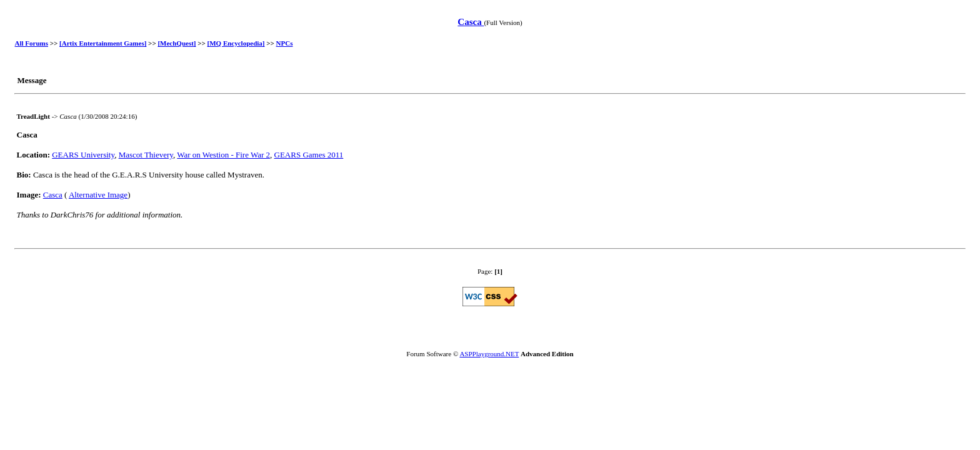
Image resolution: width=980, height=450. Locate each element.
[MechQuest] (177, 43)
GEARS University (83, 155)
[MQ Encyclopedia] (236, 43)
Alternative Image (98, 195)
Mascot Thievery (146, 155)
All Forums (32, 43)
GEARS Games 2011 (309, 155)
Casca (471, 22)
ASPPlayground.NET (489, 354)
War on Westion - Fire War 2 (223, 155)
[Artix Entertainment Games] (103, 43)
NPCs (285, 43)
